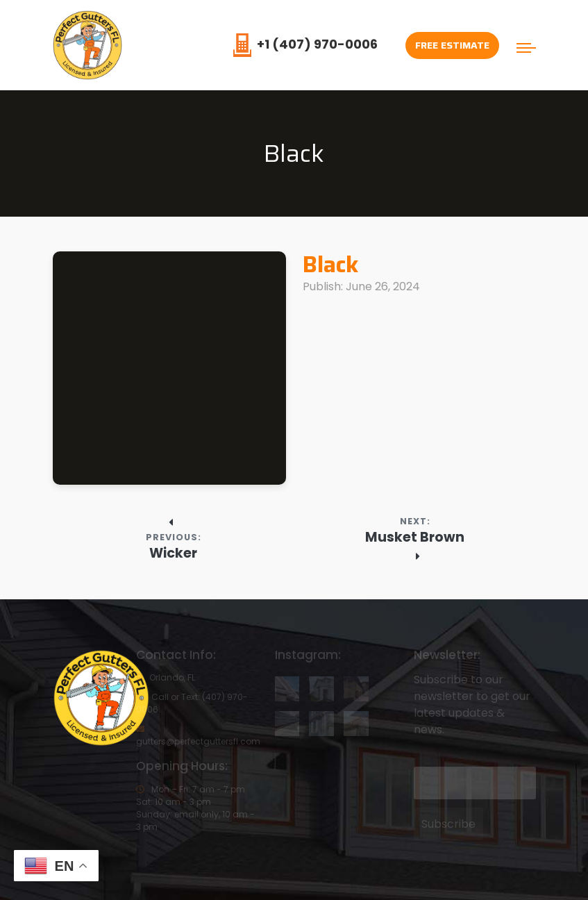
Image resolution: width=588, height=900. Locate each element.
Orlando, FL (166, 677)
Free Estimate (452, 45)
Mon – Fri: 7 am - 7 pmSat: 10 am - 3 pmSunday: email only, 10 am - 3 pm (195, 808)
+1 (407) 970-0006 (305, 44)
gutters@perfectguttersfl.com (198, 735)
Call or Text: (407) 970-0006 (192, 703)
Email (427, 756)
